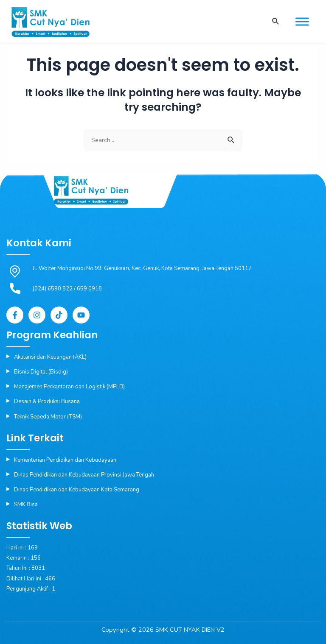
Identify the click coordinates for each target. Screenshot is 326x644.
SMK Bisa (26, 505)
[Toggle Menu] (302, 21)
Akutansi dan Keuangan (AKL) (50, 357)
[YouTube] (81, 315)
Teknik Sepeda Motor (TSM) (48, 417)
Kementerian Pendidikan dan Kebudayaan (65, 460)
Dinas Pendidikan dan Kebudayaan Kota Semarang (77, 490)
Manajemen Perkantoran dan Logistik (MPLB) (69, 387)
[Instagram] (37, 315)
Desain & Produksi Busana (47, 401)
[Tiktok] (59, 315)
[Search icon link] (275, 22)
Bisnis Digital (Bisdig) (41, 372)
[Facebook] (15, 315)
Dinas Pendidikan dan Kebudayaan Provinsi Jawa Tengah (84, 475)
